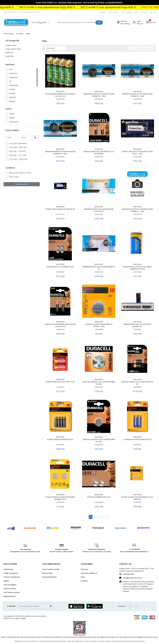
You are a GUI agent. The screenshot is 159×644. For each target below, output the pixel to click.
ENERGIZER (13, 77)
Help (136, 12)
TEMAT (12, 114)
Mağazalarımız (10, 596)
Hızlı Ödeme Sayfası (12, 592)
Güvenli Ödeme (10, 589)
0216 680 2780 (127, 574)
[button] (150, 22)
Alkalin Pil (9, 53)
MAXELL (12, 101)
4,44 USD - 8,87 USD (18, 147)
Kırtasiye (84, 581)
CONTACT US (125, 564)
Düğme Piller (11, 45)
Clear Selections (22, 184)
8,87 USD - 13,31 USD (18, 151)
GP (10, 81)
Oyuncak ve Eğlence (89, 573)
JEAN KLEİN (13, 85)
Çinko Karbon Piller (13, 49)
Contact (143, 12)
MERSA (12, 118)
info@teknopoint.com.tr (131, 578)
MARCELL (13, 97)
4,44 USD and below (18, 143)
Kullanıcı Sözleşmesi (12, 577)
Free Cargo (14, 177)
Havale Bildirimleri (49, 577)
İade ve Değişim (10, 585)
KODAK (12, 89)
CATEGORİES (87, 564)
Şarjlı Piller (10, 56)
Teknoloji (84, 569)
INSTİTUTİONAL (10, 564)
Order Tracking (126, 12)
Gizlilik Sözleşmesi (11, 573)
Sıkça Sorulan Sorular (51, 569)
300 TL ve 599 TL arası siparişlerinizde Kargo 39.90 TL (63, 7)
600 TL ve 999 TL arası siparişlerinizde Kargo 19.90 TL (124, 7)
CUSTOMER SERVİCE (51, 564)
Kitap (83, 577)
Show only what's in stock (20, 173)
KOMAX (12, 93)
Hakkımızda (8, 569)
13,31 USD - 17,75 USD (18, 155)
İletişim (6, 581)
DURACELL (13, 74)
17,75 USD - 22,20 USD (18, 159)
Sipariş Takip (47, 573)
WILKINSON (14, 122)
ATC (11, 70)
